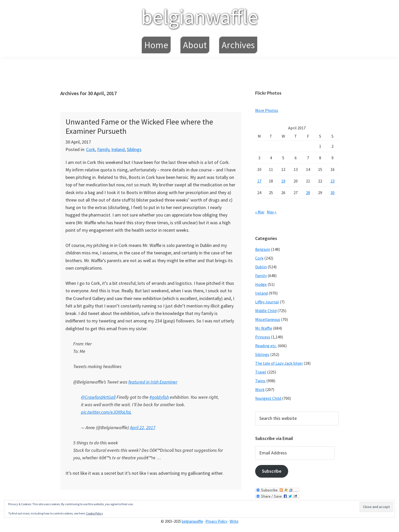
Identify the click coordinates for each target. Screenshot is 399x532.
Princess (263, 337)
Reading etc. (266, 346)
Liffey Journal (267, 302)
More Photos (267, 110)
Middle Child (266, 311)
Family (103, 149)
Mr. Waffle (264, 328)
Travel (261, 372)
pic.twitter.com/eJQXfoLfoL (106, 412)
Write (234, 521)
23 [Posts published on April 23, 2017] (332, 181)
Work (260, 389)
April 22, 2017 (143, 427)
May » (272, 212)
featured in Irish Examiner (153, 382)
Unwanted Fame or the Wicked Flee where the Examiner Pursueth (139, 126)
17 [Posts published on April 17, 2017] (259, 181)
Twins (260, 381)
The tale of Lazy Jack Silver (279, 363)
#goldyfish (159, 397)
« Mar (260, 212)
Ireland (118, 149)
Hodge (261, 284)
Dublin (261, 267)
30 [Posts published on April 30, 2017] (332, 193)
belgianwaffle (199, 17)
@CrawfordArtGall (98, 397)
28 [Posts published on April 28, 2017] (308, 193)
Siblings (134, 149)
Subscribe (272, 471)
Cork (91, 149)
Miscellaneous (268, 319)
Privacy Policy (216, 521)
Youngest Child (268, 398)
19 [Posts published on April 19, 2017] (283, 181)
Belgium (263, 249)
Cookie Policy (95, 513)
